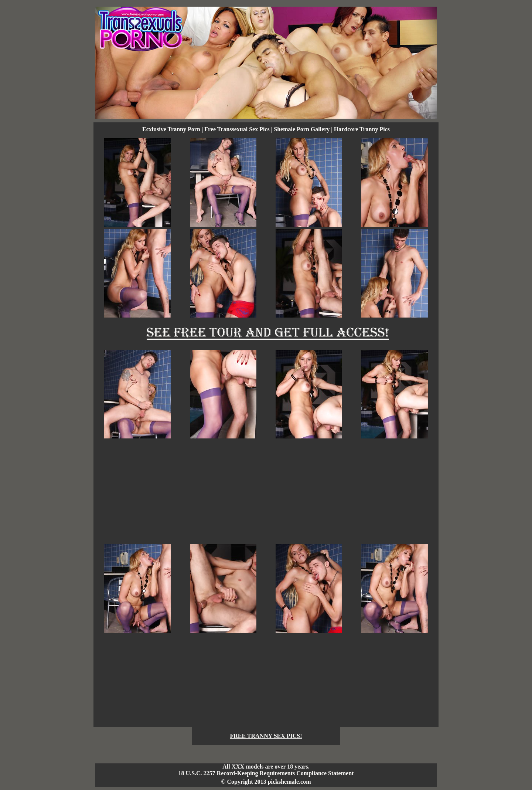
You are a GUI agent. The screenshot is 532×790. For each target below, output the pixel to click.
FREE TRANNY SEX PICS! (266, 736)
